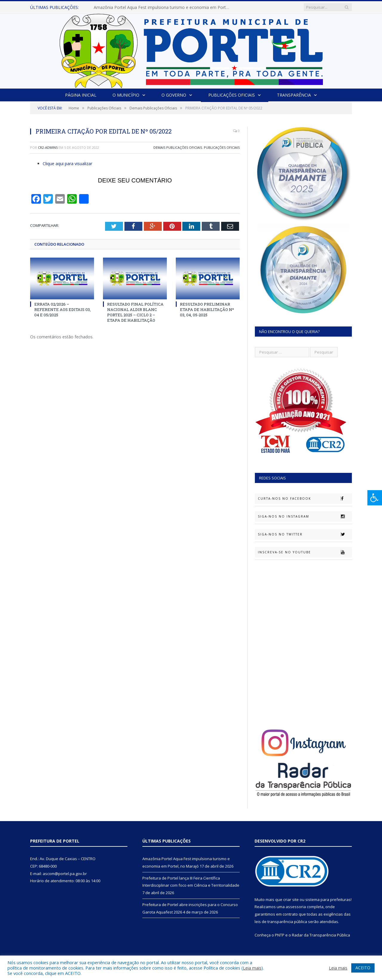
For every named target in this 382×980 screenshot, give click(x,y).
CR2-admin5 (48, 147)
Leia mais (252, 968)
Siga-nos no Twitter (305, 534)
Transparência (294, 95)
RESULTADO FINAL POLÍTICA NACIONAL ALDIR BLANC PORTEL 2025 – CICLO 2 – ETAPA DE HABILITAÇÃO (135, 312)
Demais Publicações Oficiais (178, 147)
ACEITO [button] (363, 968)
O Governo (174, 95)
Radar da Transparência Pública (321, 935)
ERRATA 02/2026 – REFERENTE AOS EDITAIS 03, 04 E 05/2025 (63, 309)
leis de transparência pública (281, 922)
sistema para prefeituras (328, 900)
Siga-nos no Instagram (305, 516)
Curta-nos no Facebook (305, 498)
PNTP (280, 935)
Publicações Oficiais (232, 95)
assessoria (296, 907)
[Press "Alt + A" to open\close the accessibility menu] (375, 498)
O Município (126, 95)
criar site (291, 900)
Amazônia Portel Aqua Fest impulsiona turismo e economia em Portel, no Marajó (162, 7)
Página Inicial (81, 95)
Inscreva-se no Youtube (305, 552)
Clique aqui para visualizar (67, 164)
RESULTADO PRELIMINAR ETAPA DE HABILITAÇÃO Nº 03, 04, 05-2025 (207, 309)
